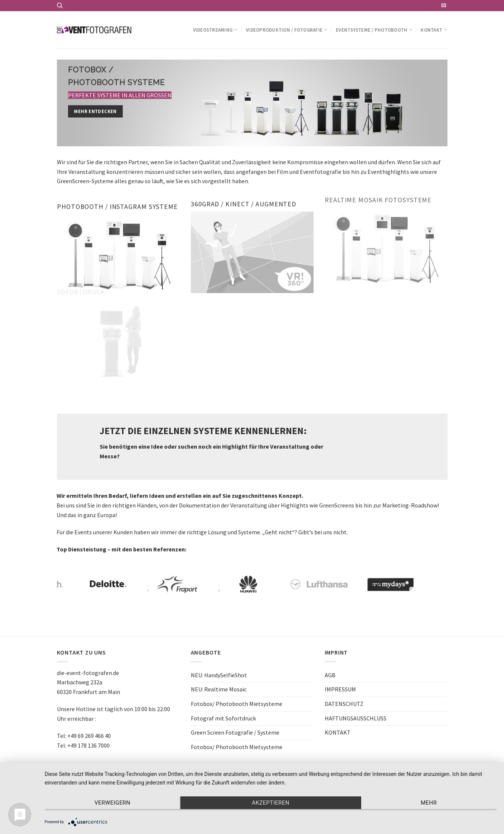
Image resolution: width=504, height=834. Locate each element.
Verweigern (112, 803)
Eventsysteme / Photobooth (374, 30)
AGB (330, 675)
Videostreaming (215, 30)
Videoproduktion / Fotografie (287, 30)
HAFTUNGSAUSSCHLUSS (356, 718)
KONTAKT (338, 732)
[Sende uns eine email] (444, 6)
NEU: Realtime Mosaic (219, 689)
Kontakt (434, 30)
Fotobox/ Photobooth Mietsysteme (237, 704)
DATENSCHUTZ (344, 704)
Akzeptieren (271, 803)
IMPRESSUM (340, 689)
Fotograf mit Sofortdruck (223, 718)
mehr (429, 803)
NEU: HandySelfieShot (219, 675)
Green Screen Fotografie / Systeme (235, 732)
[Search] (60, 6)
